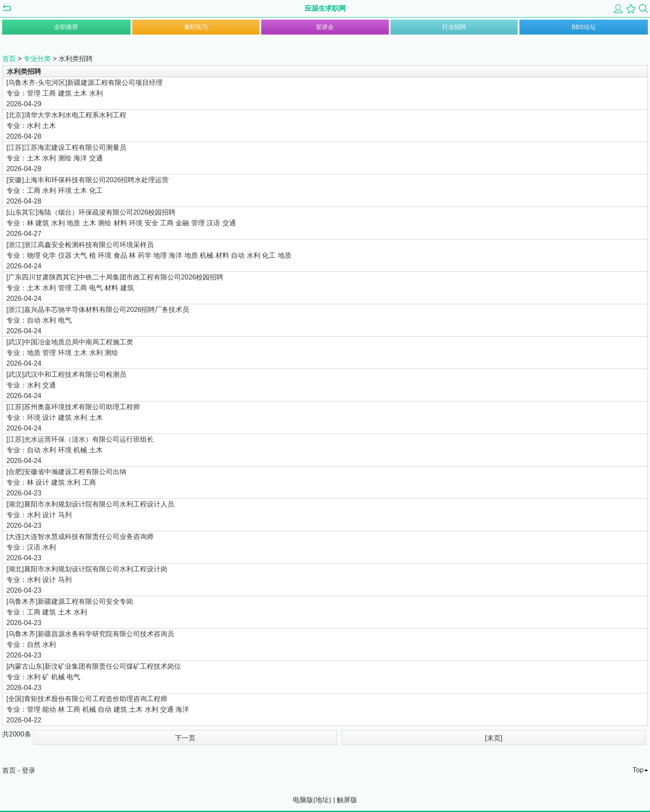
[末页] (494, 738)
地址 (322, 800)
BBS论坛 (584, 27)
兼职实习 (196, 27)
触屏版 (347, 800)
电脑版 (303, 800)
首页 (9, 59)
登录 (29, 770)
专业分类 (37, 59)
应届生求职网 (325, 8)
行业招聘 (454, 27)
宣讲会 (325, 27)
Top (638, 770)
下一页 (185, 738)
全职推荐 (66, 27)
